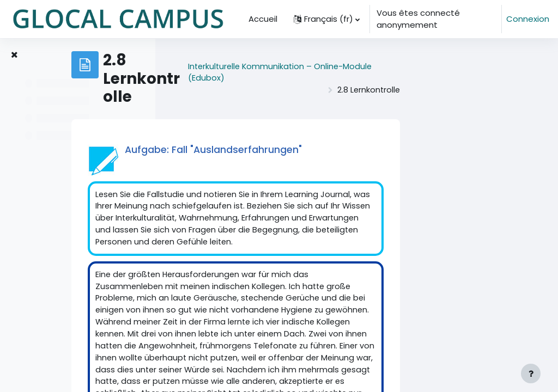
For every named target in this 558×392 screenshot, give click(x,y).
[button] (327, 19)
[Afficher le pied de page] (531, 373)
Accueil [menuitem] (263, 19)
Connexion (528, 19)
